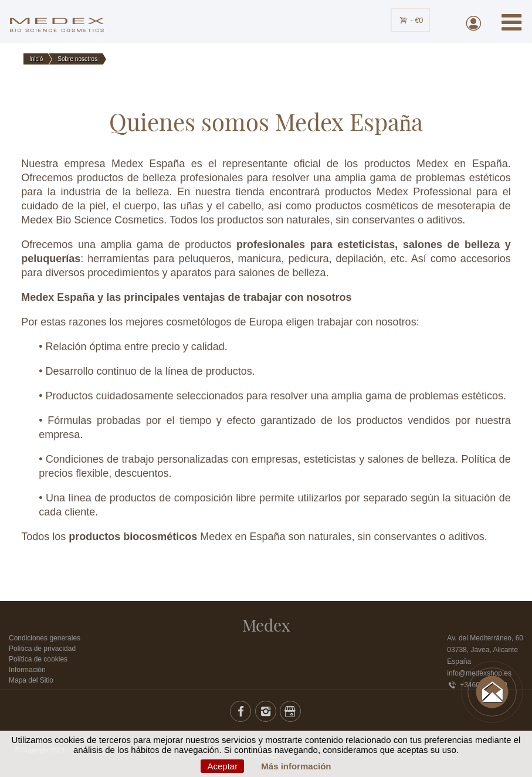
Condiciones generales (45, 638)
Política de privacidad (42, 649)
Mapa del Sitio (31, 680)
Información (27, 670)
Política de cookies (38, 659)
